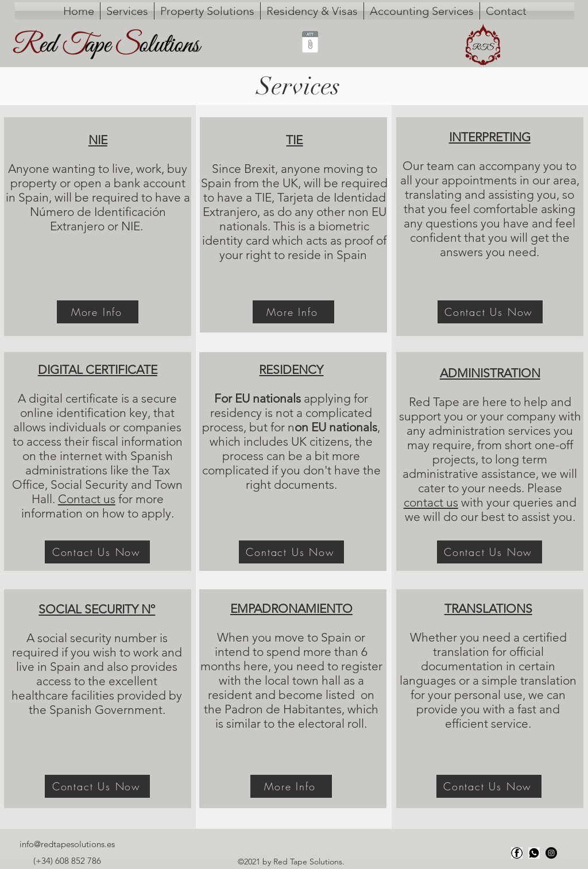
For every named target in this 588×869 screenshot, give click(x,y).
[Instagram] (551, 853)
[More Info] (98, 312)
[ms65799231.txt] (310, 43)
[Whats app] (534, 853)
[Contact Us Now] (97, 552)
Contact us (87, 499)
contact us (431, 502)
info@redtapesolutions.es (67, 844)
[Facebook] (517, 853)
